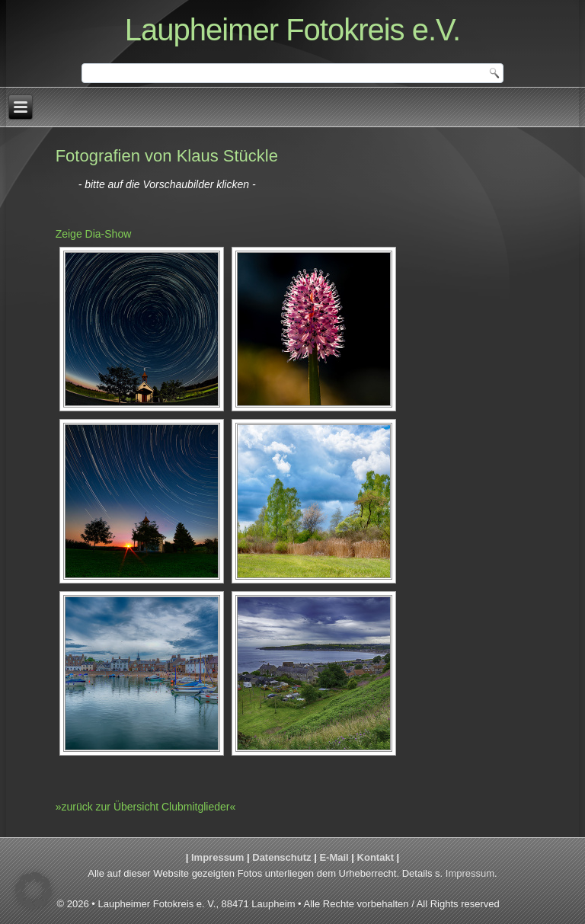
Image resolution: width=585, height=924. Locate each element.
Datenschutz (281, 857)
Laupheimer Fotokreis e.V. (292, 30)
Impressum (217, 857)
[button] (34, 890)
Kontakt (376, 857)
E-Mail (334, 857)
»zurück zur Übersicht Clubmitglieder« (146, 807)
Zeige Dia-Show (94, 234)
